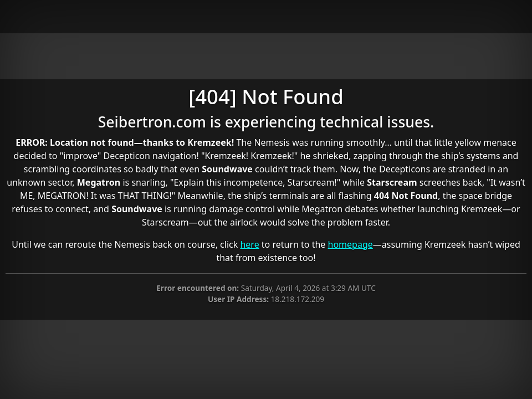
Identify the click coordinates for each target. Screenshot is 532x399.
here (249, 244)
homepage (351, 244)
